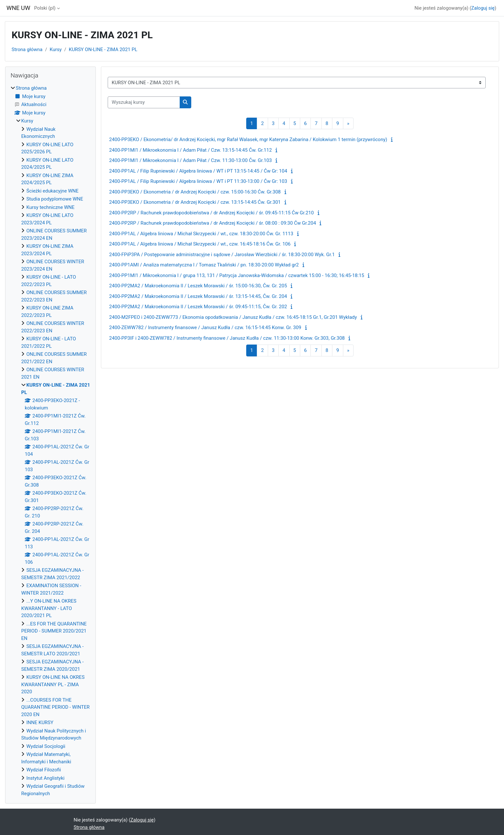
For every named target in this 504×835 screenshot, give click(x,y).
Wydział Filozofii (44, 770)
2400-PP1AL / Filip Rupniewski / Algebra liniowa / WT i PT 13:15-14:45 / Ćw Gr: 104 (198, 171)
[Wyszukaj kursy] (144, 102)
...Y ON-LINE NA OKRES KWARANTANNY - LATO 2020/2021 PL (49, 608)
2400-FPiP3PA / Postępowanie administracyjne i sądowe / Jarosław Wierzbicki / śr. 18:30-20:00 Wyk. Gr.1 (222, 255)
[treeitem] (50, 441)
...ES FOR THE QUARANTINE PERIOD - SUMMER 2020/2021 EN (54, 631)
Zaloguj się (483, 8)
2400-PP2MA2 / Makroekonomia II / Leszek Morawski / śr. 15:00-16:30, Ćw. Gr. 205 (198, 286)
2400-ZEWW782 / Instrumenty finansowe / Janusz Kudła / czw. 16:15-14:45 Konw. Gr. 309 (205, 328)
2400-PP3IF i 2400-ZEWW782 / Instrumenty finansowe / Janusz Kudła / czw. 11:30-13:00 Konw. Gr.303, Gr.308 (227, 338)
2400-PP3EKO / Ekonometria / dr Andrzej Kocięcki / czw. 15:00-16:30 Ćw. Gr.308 (195, 192)
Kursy (55, 49)
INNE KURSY (40, 723)
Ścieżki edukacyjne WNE (52, 191)
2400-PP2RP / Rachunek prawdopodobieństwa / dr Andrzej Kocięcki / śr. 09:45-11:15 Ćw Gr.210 (212, 213)
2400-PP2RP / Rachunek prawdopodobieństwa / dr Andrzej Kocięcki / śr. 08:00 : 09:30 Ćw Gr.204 (213, 223)
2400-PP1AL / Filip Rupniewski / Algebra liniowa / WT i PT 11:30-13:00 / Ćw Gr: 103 (198, 181)
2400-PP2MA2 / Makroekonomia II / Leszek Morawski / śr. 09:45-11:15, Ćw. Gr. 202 (198, 307)
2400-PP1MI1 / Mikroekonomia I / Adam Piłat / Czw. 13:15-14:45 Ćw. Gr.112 (191, 150)
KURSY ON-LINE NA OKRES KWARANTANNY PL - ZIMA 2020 (53, 684)
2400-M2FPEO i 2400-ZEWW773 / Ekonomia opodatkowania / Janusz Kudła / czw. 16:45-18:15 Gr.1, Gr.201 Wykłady (233, 317)
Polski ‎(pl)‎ (45, 8)
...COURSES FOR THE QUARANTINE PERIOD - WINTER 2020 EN (55, 707)
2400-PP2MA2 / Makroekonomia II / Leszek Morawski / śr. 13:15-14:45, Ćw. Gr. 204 (198, 296)
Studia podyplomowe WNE (55, 199)
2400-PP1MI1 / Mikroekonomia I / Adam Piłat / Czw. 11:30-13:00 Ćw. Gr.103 (191, 160)
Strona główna (27, 49)
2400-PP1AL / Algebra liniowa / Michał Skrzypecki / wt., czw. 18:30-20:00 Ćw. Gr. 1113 (201, 234)
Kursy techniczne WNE (50, 207)
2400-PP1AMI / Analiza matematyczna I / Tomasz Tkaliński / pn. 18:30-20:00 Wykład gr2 (204, 265)
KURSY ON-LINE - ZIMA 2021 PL (103, 49)
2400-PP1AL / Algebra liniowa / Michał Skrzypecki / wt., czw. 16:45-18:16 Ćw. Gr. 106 (200, 244)
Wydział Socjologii (46, 746)
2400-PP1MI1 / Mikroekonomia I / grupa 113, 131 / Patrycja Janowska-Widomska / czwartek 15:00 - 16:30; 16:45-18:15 (237, 275)
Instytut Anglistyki (45, 778)
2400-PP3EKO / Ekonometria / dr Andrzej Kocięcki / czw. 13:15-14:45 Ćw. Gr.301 (195, 202)
